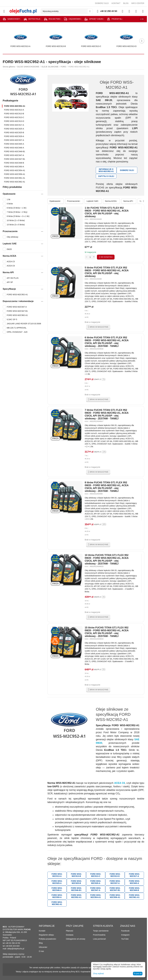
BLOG (126, 3)
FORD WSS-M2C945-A (14, 144)
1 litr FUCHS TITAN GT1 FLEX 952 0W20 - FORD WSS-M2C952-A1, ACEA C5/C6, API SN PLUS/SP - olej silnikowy (107, 212)
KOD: (87, 219)
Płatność (70, 931)
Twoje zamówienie (101, 931)
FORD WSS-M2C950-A (14, 167)
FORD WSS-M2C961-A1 (15, 178)
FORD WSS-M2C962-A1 (15, 182)
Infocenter (43, 947)
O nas (41, 951)
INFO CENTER (138, 3)
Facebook (125, 931)
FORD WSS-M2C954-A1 (15, 170)
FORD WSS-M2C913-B (14, 114)
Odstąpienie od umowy (75, 939)
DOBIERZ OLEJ (102, 3)
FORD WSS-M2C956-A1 (15, 174)
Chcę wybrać (98, 974)
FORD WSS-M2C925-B (14, 133)
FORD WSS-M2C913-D (14, 121)
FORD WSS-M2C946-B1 (15, 151)
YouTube (124, 939)
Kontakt (42, 931)
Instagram (125, 935)
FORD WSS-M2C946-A (14, 148)
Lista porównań (99, 939)
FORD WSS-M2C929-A (14, 136)
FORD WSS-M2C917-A (14, 125)
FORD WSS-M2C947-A (14, 155)
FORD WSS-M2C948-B (14, 163)
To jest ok (138, 974)
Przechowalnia (99, 935)
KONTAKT (116, 3)
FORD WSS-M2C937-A (14, 140)
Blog (41, 943)
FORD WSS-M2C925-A (14, 129)
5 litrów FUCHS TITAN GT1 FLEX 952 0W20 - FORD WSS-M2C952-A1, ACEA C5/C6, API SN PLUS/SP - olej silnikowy (107, 272)
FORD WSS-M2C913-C (14, 117)
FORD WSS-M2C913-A (14, 110)
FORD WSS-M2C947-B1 (15, 159)
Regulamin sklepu (46, 935)
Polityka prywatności (48, 939)
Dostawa (70, 935)
